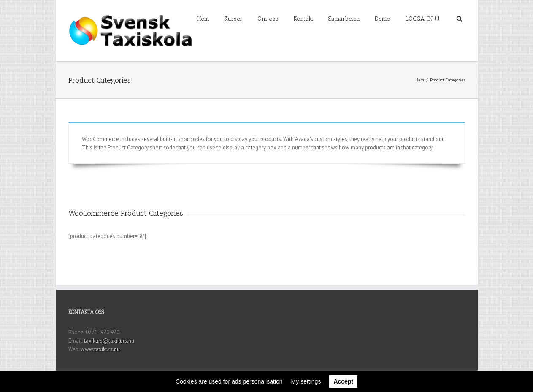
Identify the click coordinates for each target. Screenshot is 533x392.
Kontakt (303, 19)
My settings (306, 381)
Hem (203, 19)
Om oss (268, 19)
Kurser (233, 19)
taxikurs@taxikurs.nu (109, 341)
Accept (343, 381)
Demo (383, 19)
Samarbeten (344, 19)
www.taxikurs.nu (100, 349)
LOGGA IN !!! (422, 19)
